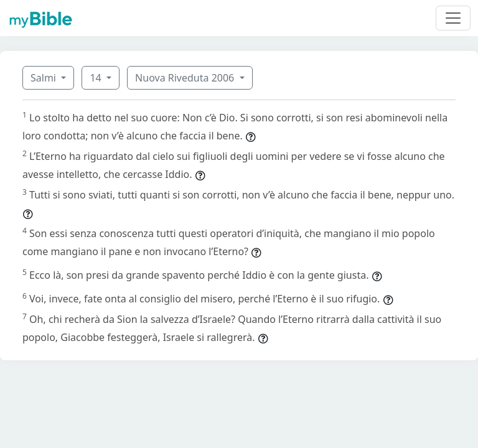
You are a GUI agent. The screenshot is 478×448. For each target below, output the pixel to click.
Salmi (45, 78)
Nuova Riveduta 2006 (186, 78)
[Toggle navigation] (453, 18)
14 (96, 78)
